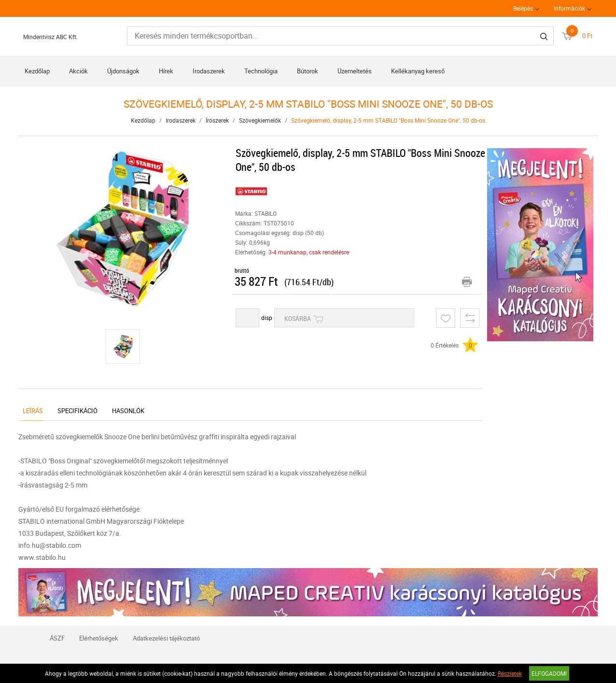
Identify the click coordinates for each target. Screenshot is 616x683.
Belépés (523, 8)
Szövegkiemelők (260, 120)
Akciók (78, 71)
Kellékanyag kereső (418, 71)
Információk (569, 8)
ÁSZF (57, 638)
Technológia (261, 71)
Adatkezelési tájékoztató (166, 638)
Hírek (166, 71)
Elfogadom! (549, 673)
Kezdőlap (37, 71)
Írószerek (217, 120)
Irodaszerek (209, 71)
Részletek (510, 673)
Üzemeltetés (355, 71)
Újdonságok (123, 71)
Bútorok (308, 71)
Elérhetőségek (99, 638)
